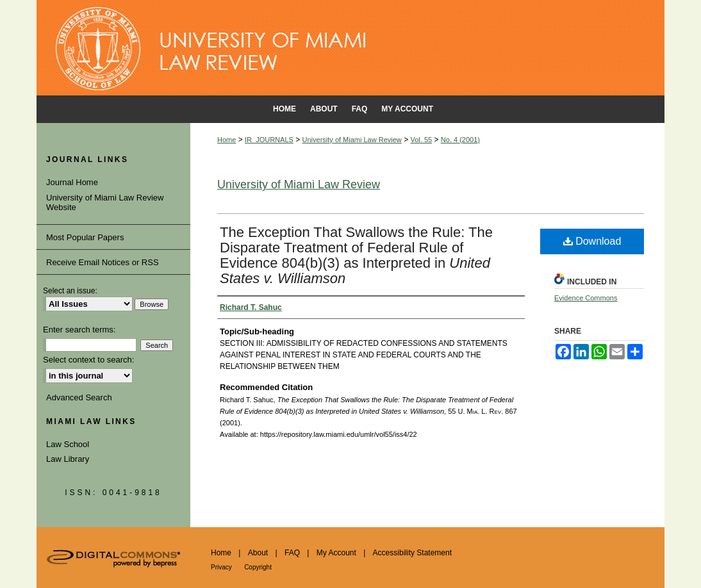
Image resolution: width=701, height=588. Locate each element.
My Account (336, 553)
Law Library (68, 459)
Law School (68, 444)
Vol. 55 (422, 140)
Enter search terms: (79, 330)
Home (227, 140)
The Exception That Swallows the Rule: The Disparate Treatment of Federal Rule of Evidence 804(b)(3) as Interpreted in (356, 255)
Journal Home (72, 182)
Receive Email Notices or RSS (103, 262)
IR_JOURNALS (269, 140)
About (258, 553)
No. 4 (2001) (460, 140)
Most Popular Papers (85, 237)
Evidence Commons (586, 298)
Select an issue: (70, 291)
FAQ (292, 553)
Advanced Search (79, 397)
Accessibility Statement (412, 553)
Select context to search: (88, 360)
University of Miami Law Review (352, 140)
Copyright (258, 567)
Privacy (221, 567)
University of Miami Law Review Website (105, 203)
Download (592, 241)
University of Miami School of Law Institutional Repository (350, 48)
